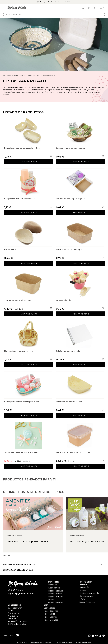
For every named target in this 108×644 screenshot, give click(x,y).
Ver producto (29, 162)
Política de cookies (17, 623)
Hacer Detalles (51, 618)
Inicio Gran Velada (10, 75)
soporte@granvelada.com (21, 592)
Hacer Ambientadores (56, 599)
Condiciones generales (14, 616)
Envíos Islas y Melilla (89, 591)
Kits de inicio (54, 586)
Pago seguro (14, 611)
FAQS (82, 597)
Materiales (53, 583)
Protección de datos (17, 620)
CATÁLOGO (22, 75)
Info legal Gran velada (15, 607)
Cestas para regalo (47, 75)
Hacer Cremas (55, 592)
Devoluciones (86, 594)
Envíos (83, 588)
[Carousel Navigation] (56, 563)
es (102, 8)
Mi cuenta (84, 585)
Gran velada (49, 606)
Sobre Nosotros (87, 600)
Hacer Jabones (56, 589)
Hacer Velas (49, 612)
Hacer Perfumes (56, 595)
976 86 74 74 (15, 588)
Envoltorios (33, 75)
